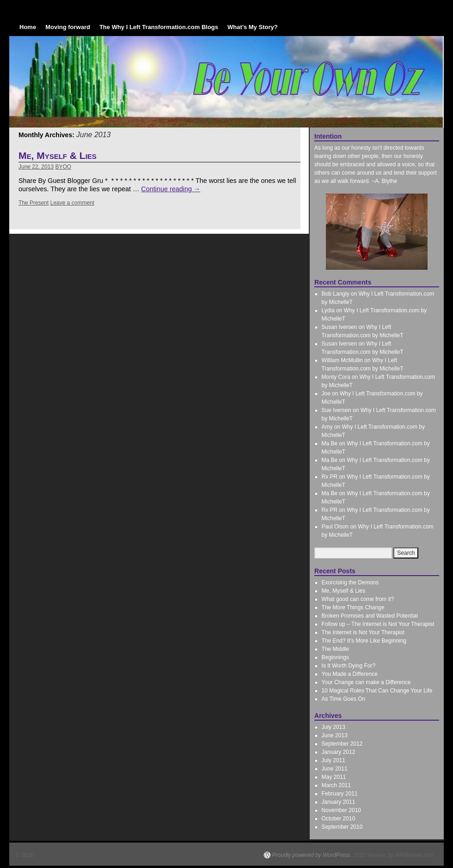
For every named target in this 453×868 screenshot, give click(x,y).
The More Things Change (353, 607)
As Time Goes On (344, 699)
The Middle (335, 649)
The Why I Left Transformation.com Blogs (159, 27)
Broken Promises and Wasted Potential (370, 616)
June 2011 (335, 769)
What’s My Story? (253, 27)
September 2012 (342, 744)
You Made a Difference (350, 674)
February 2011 (340, 794)
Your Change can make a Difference (366, 682)
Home (28, 27)
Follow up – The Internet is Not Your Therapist (378, 624)
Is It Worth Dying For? (349, 666)
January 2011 (339, 802)
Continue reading (171, 189)
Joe (326, 394)
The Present (34, 203)
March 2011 (336, 785)
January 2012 (339, 752)
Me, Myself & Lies (58, 155)
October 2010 (339, 819)
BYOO (63, 167)
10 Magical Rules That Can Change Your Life (377, 691)
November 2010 (341, 810)
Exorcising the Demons (350, 583)
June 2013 (335, 735)
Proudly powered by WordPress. (312, 855)
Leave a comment (72, 203)
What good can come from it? (358, 599)
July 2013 (334, 727)
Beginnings (335, 657)
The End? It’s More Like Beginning (364, 641)
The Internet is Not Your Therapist (363, 632)
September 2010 (342, 827)
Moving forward (68, 27)
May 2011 (334, 777)
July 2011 (334, 760)
